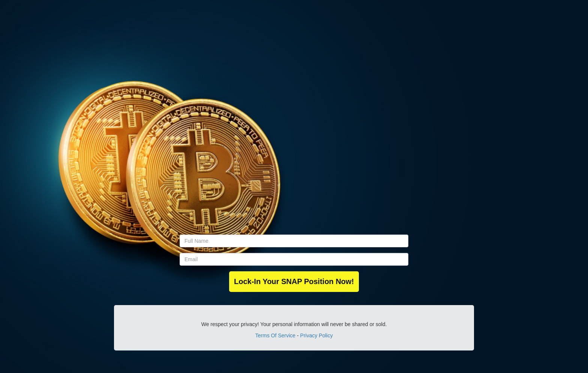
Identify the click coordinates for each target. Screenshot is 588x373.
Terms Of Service (275, 335)
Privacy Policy (316, 335)
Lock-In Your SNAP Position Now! (294, 281)
